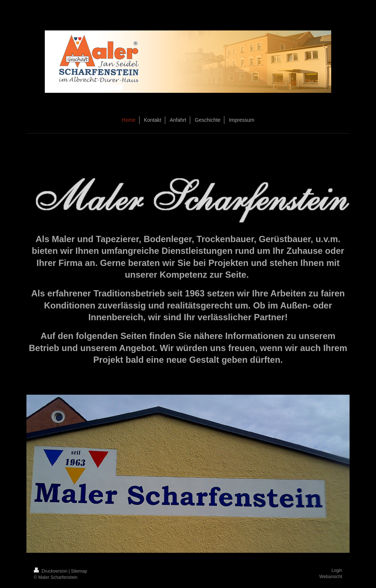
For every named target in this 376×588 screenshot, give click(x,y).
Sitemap (79, 571)
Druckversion (51, 571)
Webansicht (331, 577)
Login (337, 570)
